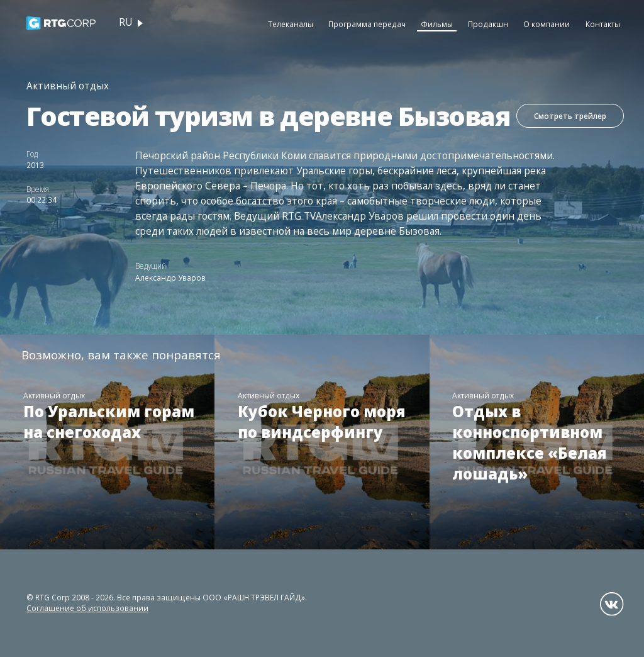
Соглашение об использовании (87, 608)
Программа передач (367, 24)
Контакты (603, 24)
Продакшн (488, 24)
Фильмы (437, 24)
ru (125, 22)
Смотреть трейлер (569, 116)
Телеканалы (291, 24)
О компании (547, 24)
